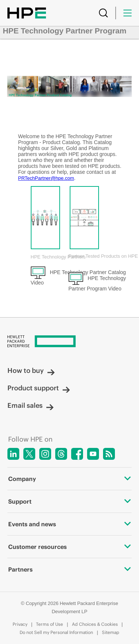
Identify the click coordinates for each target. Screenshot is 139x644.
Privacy (20, 624)
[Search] (103, 13)
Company (69, 479)
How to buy (31, 370)
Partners (69, 569)
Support (69, 501)
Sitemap (111, 632)
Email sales (31, 405)
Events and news (69, 524)
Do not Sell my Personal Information (56, 632)
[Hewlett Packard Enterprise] (69, 342)
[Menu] (128, 13)
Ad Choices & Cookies (95, 624)
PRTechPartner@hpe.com (46, 178)
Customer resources (69, 547)
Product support (39, 388)
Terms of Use (49, 624)
